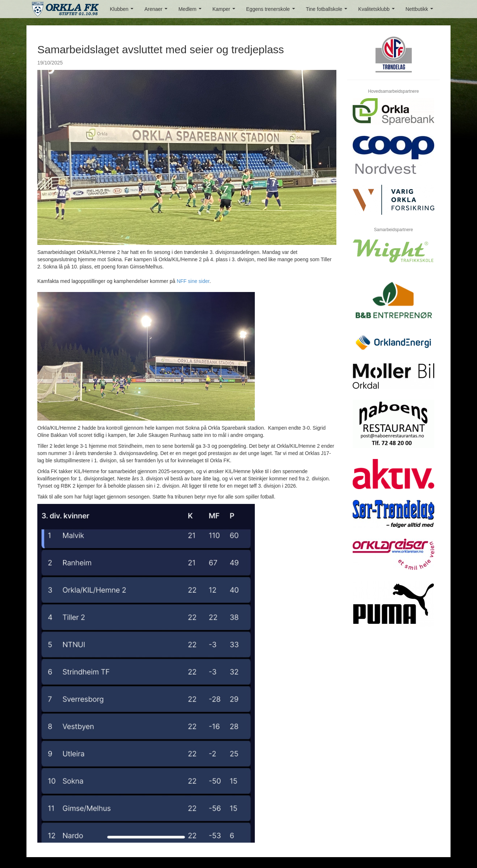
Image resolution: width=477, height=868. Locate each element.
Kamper (225, 11)
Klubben (123, 11)
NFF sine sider (193, 281)
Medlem (191, 11)
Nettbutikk (421, 11)
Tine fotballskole (328, 11)
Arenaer (157, 11)
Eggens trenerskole (272, 11)
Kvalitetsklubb (378, 11)
